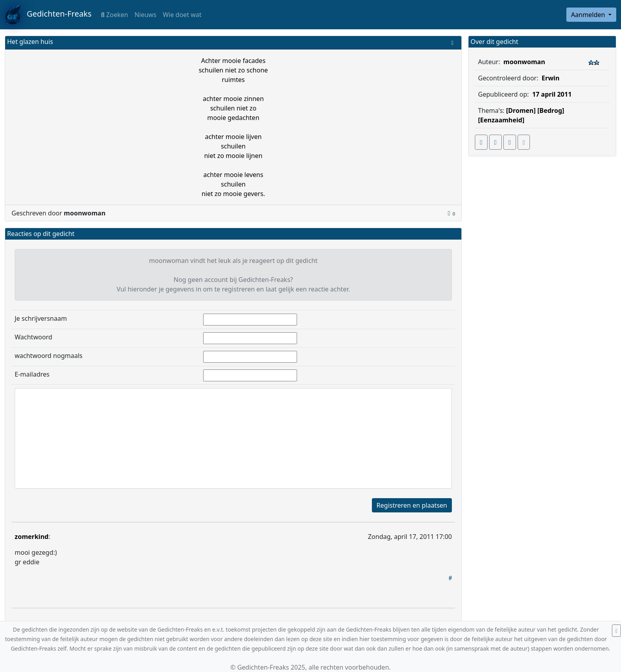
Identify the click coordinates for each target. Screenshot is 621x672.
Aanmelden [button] (589, 15)
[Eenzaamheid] (501, 120)
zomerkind (31, 537)
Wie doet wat (182, 15)
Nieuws (145, 15)
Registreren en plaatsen (412, 505)
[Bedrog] (551, 110)
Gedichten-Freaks (48, 15)
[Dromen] (521, 110)
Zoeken (114, 15)
